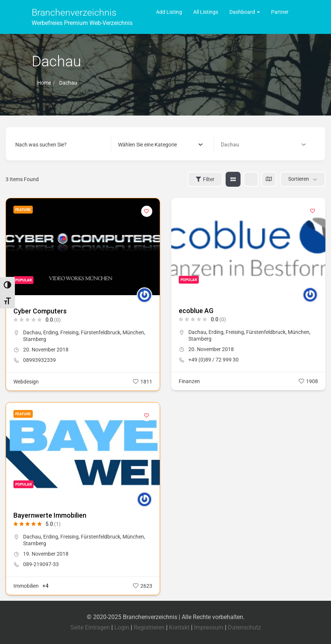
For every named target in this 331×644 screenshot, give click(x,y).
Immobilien (26, 586)
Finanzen (189, 381)
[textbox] (147, 145)
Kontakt (179, 627)
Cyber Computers (40, 311)
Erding (51, 332)
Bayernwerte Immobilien (50, 515)
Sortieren (299, 179)
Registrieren (149, 627)
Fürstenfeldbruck (101, 332)
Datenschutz (244, 627)
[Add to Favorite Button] (147, 211)
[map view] (269, 179)
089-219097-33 (41, 564)
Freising (69, 332)
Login (122, 627)
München (133, 332)
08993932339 (39, 360)
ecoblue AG (196, 311)
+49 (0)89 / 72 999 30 (214, 360)
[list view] (251, 179)
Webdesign (26, 382)
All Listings (206, 12)
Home (44, 83)
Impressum (209, 627)
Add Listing (169, 12)
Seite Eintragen (90, 627)
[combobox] (160, 145)
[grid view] (233, 179)
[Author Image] (144, 295)
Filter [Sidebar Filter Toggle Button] (205, 179)
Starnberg (35, 339)
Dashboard (245, 12)
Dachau (32, 332)
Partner (280, 12)
